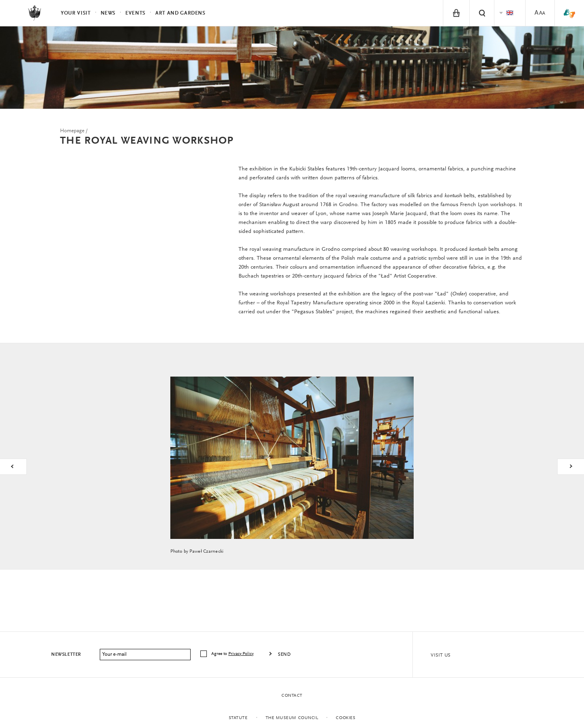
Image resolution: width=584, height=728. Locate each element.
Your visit (76, 13)
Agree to (233, 654)
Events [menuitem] (135, 13)
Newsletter (66, 655)
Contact (292, 696)
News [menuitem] (108, 13)
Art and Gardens (180, 13)
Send (284, 655)
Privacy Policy (241, 654)
